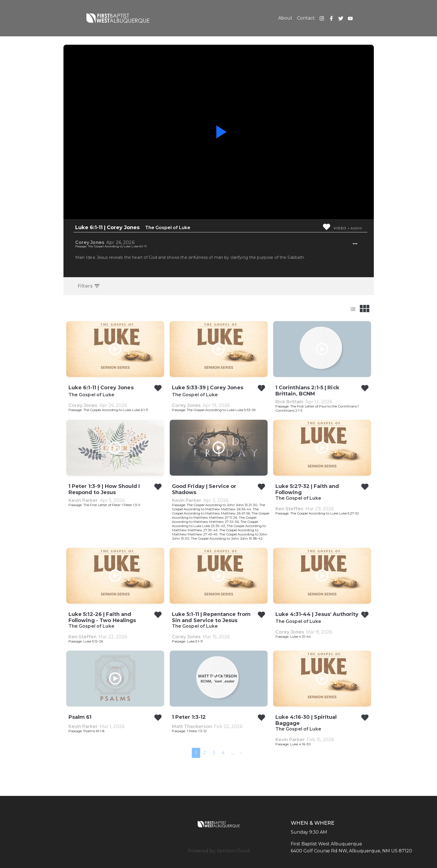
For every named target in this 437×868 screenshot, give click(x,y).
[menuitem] (241, 753)
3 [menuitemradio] (214, 753)
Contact (306, 18)
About (285, 18)
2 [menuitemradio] (205, 753)
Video (340, 228)
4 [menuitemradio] (223, 753)
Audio (356, 228)
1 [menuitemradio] (196, 753)
